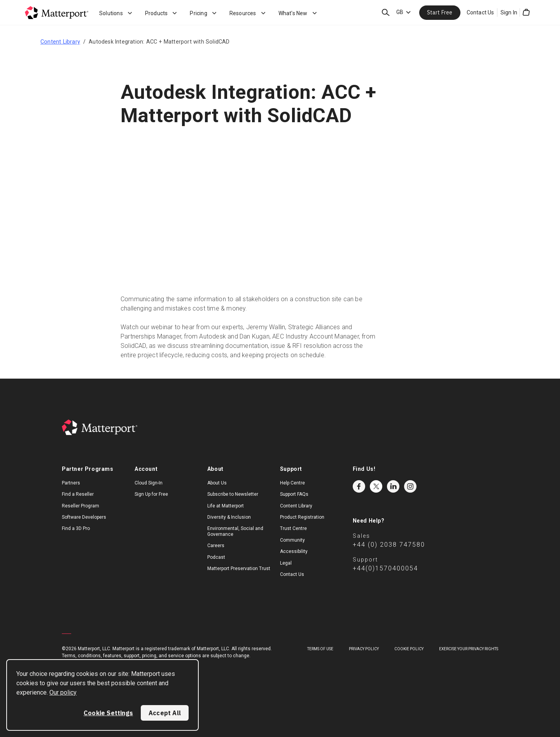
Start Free (440, 12)
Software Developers (84, 517)
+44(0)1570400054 (385, 568)
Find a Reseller (78, 494)
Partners (71, 483)
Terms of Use (320, 649)
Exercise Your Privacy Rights (469, 649)
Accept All (165, 713)
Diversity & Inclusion (229, 517)
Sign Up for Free (151, 494)
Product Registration (302, 517)
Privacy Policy (364, 649)
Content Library (60, 42)
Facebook (359, 486)
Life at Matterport (226, 506)
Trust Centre (293, 528)
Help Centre (292, 483)
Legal (286, 563)
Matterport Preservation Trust (239, 569)
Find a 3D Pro (76, 528)
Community (292, 540)
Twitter (376, 486)
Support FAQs (294, 494)
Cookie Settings (108, 713)
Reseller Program (80, 506)
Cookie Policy (409, 649)
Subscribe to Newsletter (233, 494)
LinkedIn (393, 486)
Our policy (63, 692)
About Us (217, 483)
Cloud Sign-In (149, 483)
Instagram (410, 486)
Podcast (216, 557)
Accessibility (294, 551)
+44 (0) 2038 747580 (389, 545)
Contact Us (480, 12)
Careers (216, 546)
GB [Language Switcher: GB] (400, 12)
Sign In (509, 12)
